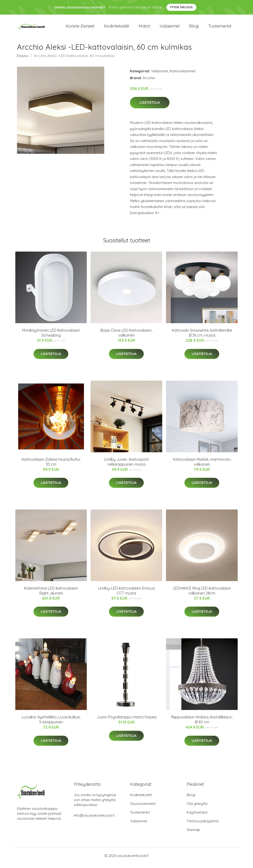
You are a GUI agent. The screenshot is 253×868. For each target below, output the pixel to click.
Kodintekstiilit (117, 28)
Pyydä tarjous (181, 7)
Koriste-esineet (80, 28)
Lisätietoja (150, 107)
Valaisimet (170, 28)
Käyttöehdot (197, 817)
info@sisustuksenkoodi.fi (94, 820)
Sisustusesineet (143, 808)
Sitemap (193, 834)
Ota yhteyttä (197, 808)
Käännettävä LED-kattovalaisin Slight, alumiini (51, 595)
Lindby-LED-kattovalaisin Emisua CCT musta (126, 595)
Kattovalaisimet (183, 75)
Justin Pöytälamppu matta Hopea (126, 721)
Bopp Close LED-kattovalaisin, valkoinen (126, 337)
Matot (144, 28)
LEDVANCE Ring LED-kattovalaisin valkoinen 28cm (202, 595)
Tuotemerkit (220, 28)
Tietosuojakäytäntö (203, 825)
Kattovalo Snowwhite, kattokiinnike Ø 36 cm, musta (202, 337)
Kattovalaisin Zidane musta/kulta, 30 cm (51, 466)
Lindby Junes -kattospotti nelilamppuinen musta (126, 466)
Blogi (194, 28)
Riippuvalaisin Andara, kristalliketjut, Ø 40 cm (202, 724)
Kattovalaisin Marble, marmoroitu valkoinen (202, 466)
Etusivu (23, 60)
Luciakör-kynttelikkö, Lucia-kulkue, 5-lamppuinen (51, 724)
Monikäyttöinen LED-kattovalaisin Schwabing (51, 337)
